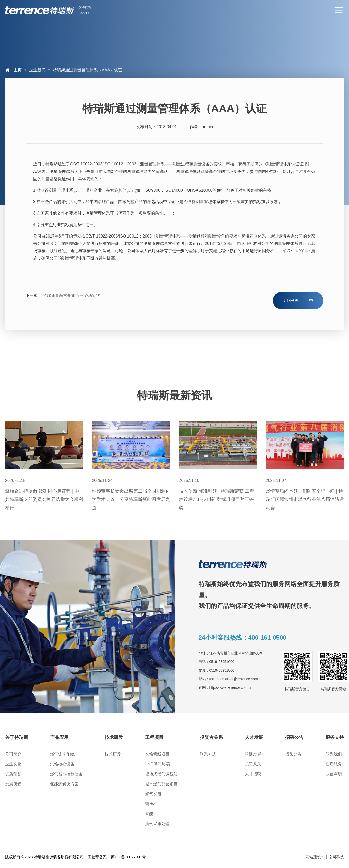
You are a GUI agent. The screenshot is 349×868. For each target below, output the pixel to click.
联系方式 (208, 754)
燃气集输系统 (62, 754)
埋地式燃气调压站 (161, 774)
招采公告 (293, 754)
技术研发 (113, 754)
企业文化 (13, 764)
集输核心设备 (62, 764)
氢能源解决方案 (64, 784)
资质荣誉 (13, 774)
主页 (18, 70)
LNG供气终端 (157, 764)
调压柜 (151, 804)
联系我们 (334, 754)
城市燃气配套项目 (161, 784)
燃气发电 (153, 794)
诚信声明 (334, 774)
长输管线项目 (157, 754)
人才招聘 (253, 774)
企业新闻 (37, 70)
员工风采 (253, 764)
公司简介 (13, 754)
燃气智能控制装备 (66, 774)
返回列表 (291, 301)
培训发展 (253, 754)
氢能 (149, 814)
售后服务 (334, 764)
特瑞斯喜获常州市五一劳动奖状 (71, 295)
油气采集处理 (157, 824)
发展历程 (13, 784)
